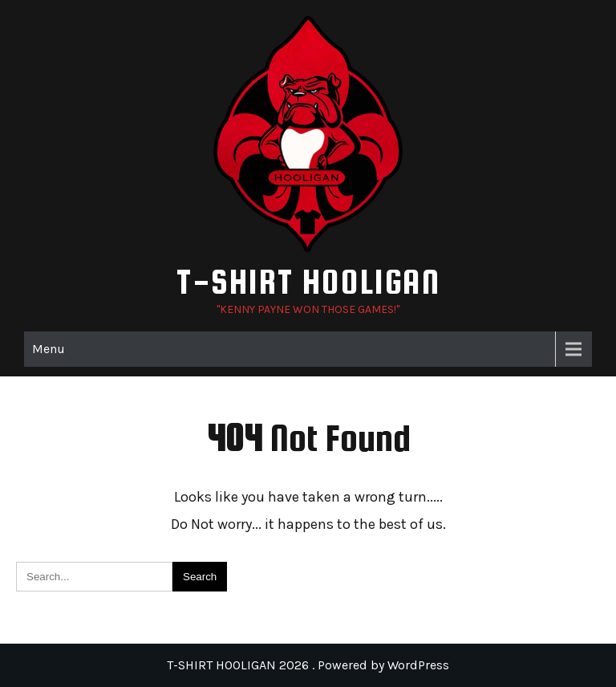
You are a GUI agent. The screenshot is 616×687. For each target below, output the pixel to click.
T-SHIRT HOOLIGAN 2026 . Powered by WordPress (308, 665)
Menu (49, 349)
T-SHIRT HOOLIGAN (308, 281)
